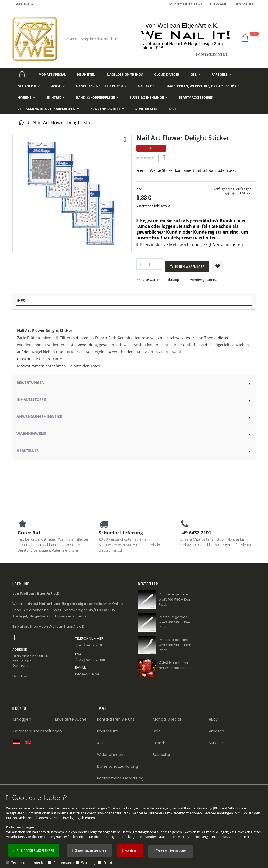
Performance (63, 863)
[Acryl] (58, 86)
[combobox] (105, 39)
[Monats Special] (52, 74)
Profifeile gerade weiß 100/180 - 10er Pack (175, 599)
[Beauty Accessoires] (196, 98)
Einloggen (219, 5)
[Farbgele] (221, 74)
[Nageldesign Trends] (125, 74)
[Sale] (172, 109)
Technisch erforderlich (28, 863)
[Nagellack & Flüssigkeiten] (101, 86)
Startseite (22, 122)
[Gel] (195, 74)
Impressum (108, 731)
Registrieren (245, 5)
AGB (101, 743)
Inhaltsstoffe (31, 399)
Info (21, 300)
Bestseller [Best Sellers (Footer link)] (162, 755)
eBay (213, 719)
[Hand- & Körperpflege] (97, 98)
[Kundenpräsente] (107, 109)
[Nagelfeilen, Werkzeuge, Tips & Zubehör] (203, 86)
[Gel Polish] (29, 86)
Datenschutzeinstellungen (38, 731)
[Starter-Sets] (146, 109)
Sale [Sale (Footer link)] (157, 731)
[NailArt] (147, 86)
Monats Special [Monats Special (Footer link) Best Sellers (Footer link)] (167, 719)
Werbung (88, 863)
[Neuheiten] (86, 74)
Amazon (216, 731)
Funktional (112, 863)
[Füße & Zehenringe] (149, 98)
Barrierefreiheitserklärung (120, 778)
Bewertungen (30, 382)
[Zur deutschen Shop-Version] (18, 742)
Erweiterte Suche (71, 719)
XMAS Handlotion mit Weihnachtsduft (175, 665)
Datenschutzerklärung (118, 766)
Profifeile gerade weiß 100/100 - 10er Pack (175, 622)
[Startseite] (22, 74)
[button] (171, 852)
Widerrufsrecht (111, 755)
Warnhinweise (31, 433)
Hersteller (28, 450)
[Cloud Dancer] (167, 74)
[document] (135, 829)
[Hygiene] (26, 98)
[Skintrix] (55, 98)
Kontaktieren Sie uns (185, 5)
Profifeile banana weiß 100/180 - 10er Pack (175, 645)
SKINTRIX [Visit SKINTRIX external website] (216, 743)
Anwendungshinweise (39, 416)
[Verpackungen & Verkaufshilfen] (48, 109)
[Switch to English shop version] (30, 743)
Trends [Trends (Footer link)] (159, 743)
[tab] (134, 301)
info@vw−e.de (87, 674)
